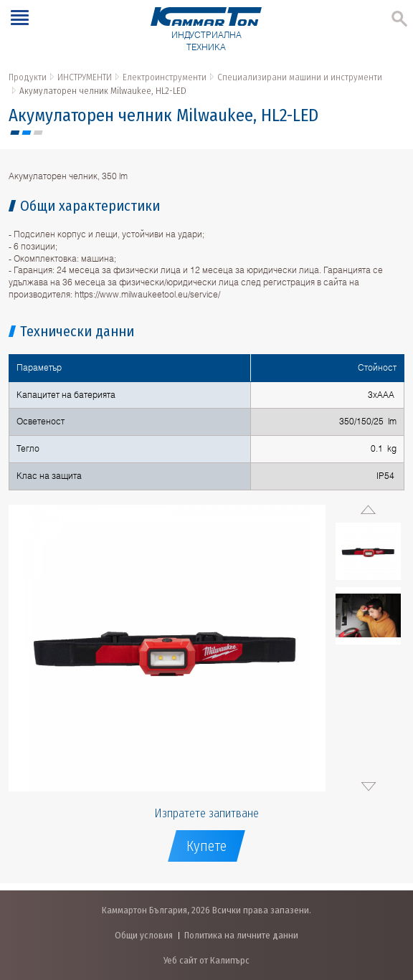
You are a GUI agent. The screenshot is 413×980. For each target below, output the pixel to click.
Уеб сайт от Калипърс (206, 960)
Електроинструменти (165, 77)
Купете (206, 846)
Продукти (28, 77)
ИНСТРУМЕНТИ (85, 77)
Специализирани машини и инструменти (300, 77)
